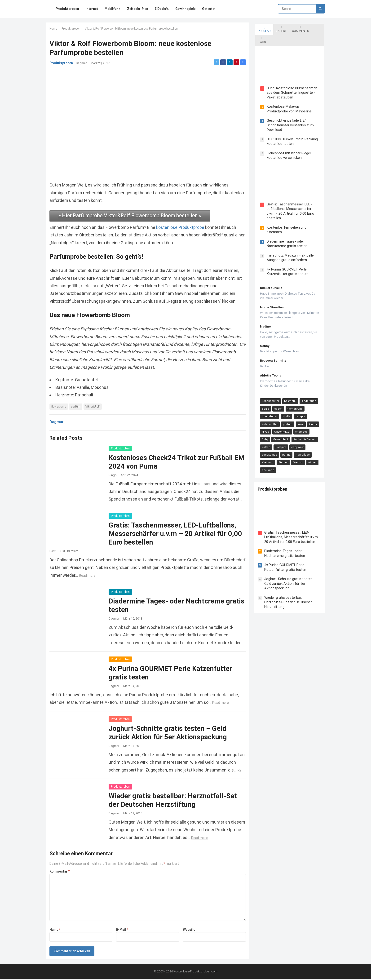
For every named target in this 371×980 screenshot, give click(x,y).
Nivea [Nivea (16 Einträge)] (264, 417)
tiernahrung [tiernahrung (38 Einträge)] (294, 394)
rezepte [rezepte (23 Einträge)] (299, 402)
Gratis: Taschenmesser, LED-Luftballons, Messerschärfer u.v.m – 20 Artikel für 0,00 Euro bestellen (177, 533)
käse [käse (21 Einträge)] (300, 410)
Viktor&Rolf (94, 406)
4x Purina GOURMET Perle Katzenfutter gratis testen (286, 257)
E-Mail (123, 930)
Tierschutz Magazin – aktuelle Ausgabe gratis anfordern (289, 243)
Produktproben (72, 30)
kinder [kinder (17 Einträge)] (312, 410)
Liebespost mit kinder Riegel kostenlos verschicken (287, 144)
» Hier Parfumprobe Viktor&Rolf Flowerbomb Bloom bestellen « (131, 215)
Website (189, 930)
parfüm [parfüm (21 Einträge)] (287, 410)
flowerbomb (60, 406)
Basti (54, 551)
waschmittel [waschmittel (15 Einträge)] (281, 417)
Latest (280, 28)
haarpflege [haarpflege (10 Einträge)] (281, 440)
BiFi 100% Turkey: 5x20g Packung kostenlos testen (291, 130)
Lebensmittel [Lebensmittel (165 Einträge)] (269, 386)
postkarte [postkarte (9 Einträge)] (296, 448)
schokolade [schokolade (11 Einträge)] (302, 432)
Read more (121, 575)
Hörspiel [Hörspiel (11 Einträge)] (266, 432)
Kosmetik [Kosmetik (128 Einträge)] (289, 386)
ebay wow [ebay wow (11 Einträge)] (283, 432)
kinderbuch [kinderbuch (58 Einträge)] (308, 386)
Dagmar (82, 64)
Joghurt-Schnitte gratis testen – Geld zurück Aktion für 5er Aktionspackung (291, 561)
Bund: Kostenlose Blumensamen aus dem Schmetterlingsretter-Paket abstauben (291, 81)
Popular (263, 28)
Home (54, 30)
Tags (317, 28)
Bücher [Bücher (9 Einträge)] (315, 440)
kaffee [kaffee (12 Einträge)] (313, 425)
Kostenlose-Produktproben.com (195, 973)
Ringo (114, 475)
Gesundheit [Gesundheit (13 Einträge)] (268, 425)
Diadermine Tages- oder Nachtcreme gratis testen (286, 229)
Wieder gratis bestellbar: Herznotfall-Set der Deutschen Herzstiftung (290, 580)
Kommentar (61, 871)
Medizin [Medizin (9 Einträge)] (266, 448)
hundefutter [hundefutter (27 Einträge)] (268, 402)
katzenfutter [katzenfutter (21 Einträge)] (269, 410)
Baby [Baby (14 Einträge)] (315, 417)
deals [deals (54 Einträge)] (264, 394)
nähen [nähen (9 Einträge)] (280, 448)
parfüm (77, 406)
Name (56, 930)
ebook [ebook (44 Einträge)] (277, 394)
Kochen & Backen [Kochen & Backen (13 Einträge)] (292, 425)
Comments (299, 28)
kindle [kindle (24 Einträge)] (285, 402)
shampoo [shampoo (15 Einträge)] (300, 417)
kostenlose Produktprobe (181, 227)
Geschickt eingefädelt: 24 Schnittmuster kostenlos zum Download (289, 114)
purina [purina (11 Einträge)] (265, 440)
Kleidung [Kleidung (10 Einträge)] (299, 440)
